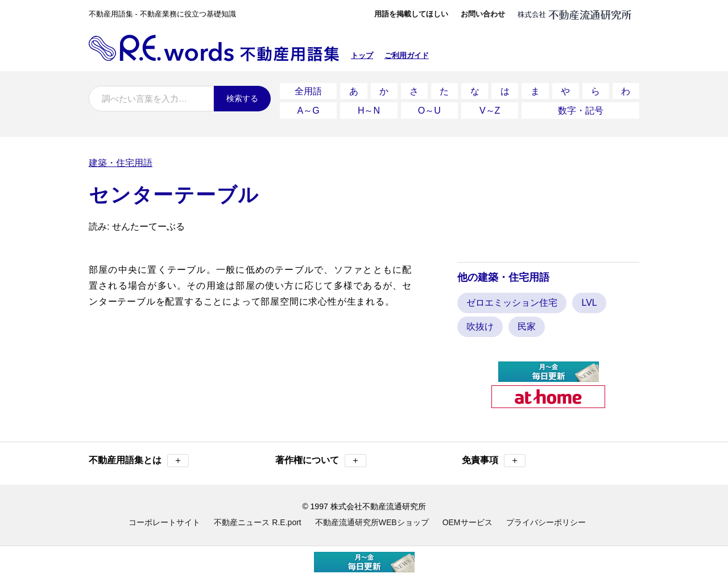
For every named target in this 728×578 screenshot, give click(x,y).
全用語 (308, 90)
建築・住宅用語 (121, 159)
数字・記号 (581, 108)
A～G (309, 108)
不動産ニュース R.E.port (257, 519)
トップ (362, 55)
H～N (369, 108)
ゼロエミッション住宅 (512, 299)
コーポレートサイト (164, 519)
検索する (242, 98)
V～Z (490, 108)
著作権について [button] (321, 457)
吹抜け (480, 323)
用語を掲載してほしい (411, 14)
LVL (589, 299)
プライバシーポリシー (546, 519)
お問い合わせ (483, 14)
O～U (429, 108)
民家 (527, 323)
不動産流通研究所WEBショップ (372, 519)
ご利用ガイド (407, 55)
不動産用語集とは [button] (139, 457)
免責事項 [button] (494, 457)
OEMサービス (468, 519)
